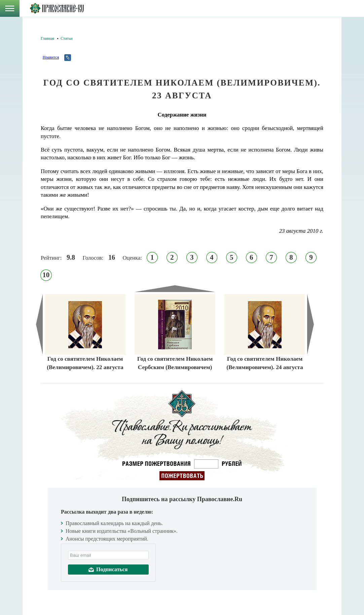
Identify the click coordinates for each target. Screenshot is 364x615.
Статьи (66, 38)
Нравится (51, 57)
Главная (47, 38)
